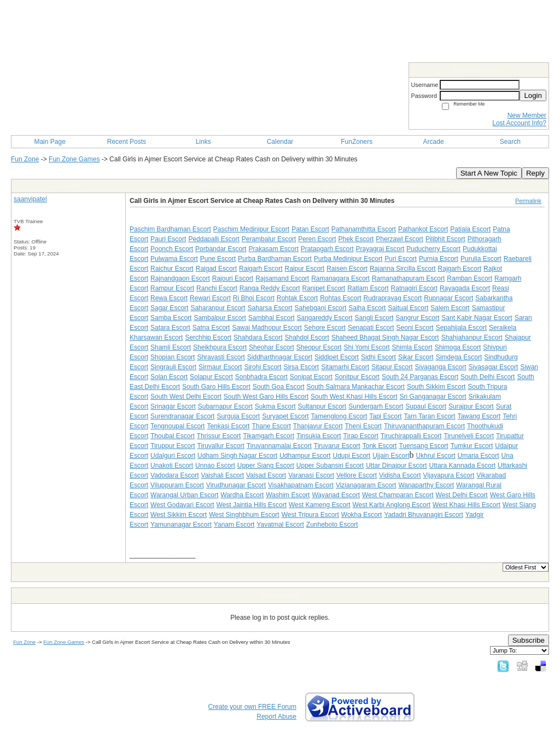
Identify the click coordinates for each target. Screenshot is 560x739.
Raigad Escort (216, 269)
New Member (527, 115)
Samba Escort (171, 318)
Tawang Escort (479, 416)
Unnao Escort (215, 465)
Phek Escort (356, 239)
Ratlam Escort (368, 288)
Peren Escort (317, 239)
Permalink (528, 201)
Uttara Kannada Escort (462, 465)
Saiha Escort (367, 308)
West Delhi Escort (462, 495)
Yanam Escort (234, 525)
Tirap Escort (361, 436)
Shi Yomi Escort (367, 347)
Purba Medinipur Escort (348, 259)
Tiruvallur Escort (221, 446)
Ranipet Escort (323, 288)
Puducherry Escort (433, 249)
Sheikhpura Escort (220, 347)
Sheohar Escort (272, 347)
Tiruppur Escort (173, 446)
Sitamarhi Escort (345, 367)
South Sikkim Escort (436, 387)
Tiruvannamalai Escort (279, 446)
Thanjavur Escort (318, 426)
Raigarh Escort (261, 269)
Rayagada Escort (465, 288)
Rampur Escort (172, 288)
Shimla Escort (412, 347)
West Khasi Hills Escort (466, 505)
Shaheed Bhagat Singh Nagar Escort (385, 338)
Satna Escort (211, 328)
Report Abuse (276, 717)
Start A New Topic (489, 173)
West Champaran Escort (398, 495)
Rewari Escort (210, 298)
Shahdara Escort (258, 338)
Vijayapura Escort (449, 475)
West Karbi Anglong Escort (391, 505)
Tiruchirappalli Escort (411, 436)
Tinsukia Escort (319, 436)
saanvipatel (30, 199)
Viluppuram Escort (177, 485)
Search (510, 142)
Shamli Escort (171, 347)
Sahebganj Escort (321, 308)
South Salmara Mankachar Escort (355, 387)
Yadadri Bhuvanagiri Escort (424, 515)
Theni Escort (363, 426)
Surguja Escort (238, 416)
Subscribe (529, 640)
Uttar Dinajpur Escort (396, 465)
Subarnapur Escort (225, 406)
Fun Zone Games (74, 159)
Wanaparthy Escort (426, 485)
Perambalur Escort (269, 239)
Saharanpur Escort (218, 308)
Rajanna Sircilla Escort (403, 269)
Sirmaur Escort (220, 367)
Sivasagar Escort (494, 367)
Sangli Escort (374, 318)
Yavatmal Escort (280, 525)
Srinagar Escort (173, 406)
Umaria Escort (479, 456)
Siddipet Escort (337, 357)
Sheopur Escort (319, 347)
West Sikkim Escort (179, 515)
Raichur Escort (172, 269)
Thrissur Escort (219, 436)
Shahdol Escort (307, 338)
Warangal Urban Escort (184, 495)
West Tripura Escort (310, 515)
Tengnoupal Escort (177, 426)
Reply (535, 173)
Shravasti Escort (221, 357)
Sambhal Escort (272, 318)
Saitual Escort (408, 308)
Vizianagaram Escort (366, 485)
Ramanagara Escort (340, 278)
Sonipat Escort (311, 377)
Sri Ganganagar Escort (433, 397)
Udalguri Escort (173, 456)
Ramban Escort (469, 278)
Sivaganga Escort (441, 367)
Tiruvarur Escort (337, 446)
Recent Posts (127, 142)
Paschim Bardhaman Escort (170, 229)
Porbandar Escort (221, 249)
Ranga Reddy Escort (270, 288)
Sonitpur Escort (357, 377)
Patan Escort (310, 229)
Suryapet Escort (285, 416)
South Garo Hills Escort (216, 387)
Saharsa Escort (270, 308)
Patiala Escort (470, 229)
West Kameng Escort (320, 505)
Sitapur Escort (392, 367)
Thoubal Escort (173, 436)
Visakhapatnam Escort (301, 485)
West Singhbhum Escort (244, 515)
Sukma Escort (275, 406)
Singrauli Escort (173, 367)
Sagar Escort (169, 308)
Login (533, 95)
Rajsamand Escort (282, 278)
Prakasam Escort (273, 249)
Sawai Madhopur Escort (267, 328)
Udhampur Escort (305, 456)
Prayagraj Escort (380, 249)
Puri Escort (401, 259)
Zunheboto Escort (332, 525)
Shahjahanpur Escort (472, 338)
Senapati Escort (371, 328)
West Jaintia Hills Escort (252, 505)
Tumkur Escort (472, 446)
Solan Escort (169, 377)
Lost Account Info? (519, 123)
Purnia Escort (439, 259)
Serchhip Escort (208, 338)
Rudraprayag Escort (393, 298)
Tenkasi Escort (228, 426)
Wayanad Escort (336, 495)
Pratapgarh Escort (327, 249)
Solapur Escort (211, 377)
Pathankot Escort (423, 229)
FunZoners (357, 142)
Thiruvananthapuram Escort (424, 426)
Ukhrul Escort (436, 456)
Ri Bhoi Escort (254, 298)
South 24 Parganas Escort (420, 377)
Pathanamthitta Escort (364, 229)
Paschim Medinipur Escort (251, 229)
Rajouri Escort (233, 278)
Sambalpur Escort (220, 318)
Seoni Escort (415, 328)
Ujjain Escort (391, 456)
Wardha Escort (242, 495)
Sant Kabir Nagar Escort (477, 318)
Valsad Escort (266, 475)
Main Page (49, 142)
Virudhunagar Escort (236, 485)
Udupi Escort (352, 456)
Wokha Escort (361, 515)
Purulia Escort (481, 259)
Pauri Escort (168, 239)
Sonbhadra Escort (261, 377)
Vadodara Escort (175, 475)
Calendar (280, 142)
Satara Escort (170, 328)
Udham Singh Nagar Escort (237, 456)
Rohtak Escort (297, 298)
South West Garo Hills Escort (266, 397)
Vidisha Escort (400, 475)
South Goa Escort (279, 387)
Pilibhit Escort (445, 239)
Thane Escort (271, 426)
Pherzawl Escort (399, 239)
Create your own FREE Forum (252, 707)
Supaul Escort (426, 406)
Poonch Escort (172, 249)
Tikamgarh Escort (269, 436)
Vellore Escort (357, 475)
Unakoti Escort (172, 465)
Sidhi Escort (378, 357)
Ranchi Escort (217, 288)
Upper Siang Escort (266, 465)
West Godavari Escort (182, 505)
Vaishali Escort (223, 475)
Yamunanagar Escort (181, 525)
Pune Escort (218, 259)
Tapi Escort (385, 416)
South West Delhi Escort (186, 397)
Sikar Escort (416, 357)
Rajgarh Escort (460, 269)
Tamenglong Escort (339, 416)
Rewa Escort (169, 298)
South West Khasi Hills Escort (354, 397)
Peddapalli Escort (214, 239)
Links (203, 142)
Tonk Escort (380, 446)
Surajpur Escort (471, 406)
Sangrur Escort (417, 318)
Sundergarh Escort (376, 406)
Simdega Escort (459, 357)
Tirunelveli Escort (469, 436)
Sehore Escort (325, 328)
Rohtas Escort (340, 298)
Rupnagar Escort (448, 298)
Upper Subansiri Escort (330, 465)
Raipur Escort (304, 269)
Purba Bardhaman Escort (275, 259)
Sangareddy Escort (324, 318)
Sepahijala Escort (461, 328)
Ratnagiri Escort (414, 288)
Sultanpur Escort (322, 406)
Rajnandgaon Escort (180, 278)
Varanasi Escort (311, 475)
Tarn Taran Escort (430, 416)
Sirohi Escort (262, 367)
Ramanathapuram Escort (408, 278)
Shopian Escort (173, 357)
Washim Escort (288, 495)
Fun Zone (25, 159)
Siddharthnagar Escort (280, 357)
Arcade (434, 142)
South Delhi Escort (488, 377)
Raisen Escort (347, 269)
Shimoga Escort (458, 347)
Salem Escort (450, 308)
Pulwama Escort (174, 259)
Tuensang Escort (423, 446)
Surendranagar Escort (182, 416)
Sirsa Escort (301, 367)
